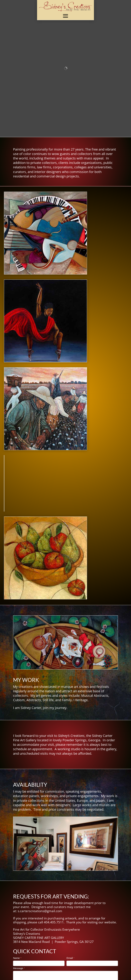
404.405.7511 (54, 922)
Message (19, 968)
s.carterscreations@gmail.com (40, 911)
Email (70, 958)
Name (17, 958)
